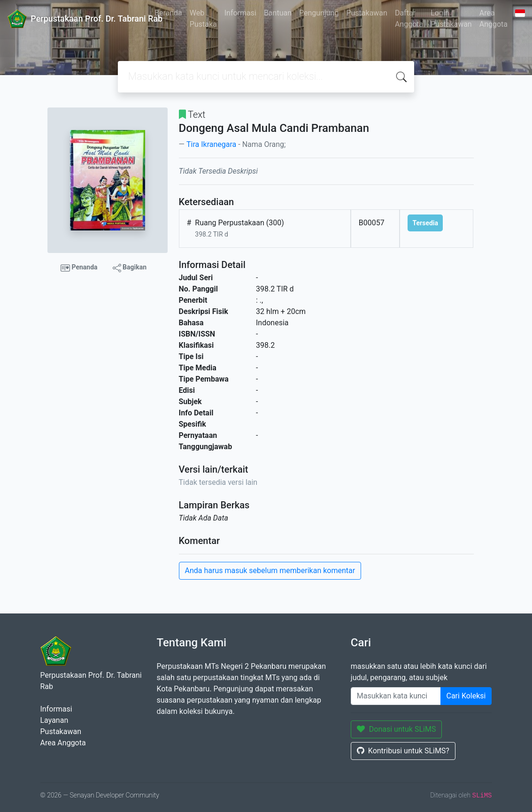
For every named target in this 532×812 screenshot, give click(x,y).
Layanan (54, 720)
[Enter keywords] (396, 696)
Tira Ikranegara (211, 144)
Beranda (168, 13)
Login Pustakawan (451, 19)
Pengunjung (319, 13)
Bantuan (278, 13)
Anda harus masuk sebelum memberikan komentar (270, 571)
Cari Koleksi (466, 696)
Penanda (79, 268)
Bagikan (130, 268)
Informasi (240, 13)
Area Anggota (493, 19)
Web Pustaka (203, 19)
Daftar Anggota (409, 19)
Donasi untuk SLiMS (397, 729)
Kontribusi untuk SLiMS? (403, 751)
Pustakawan (366, 13)
